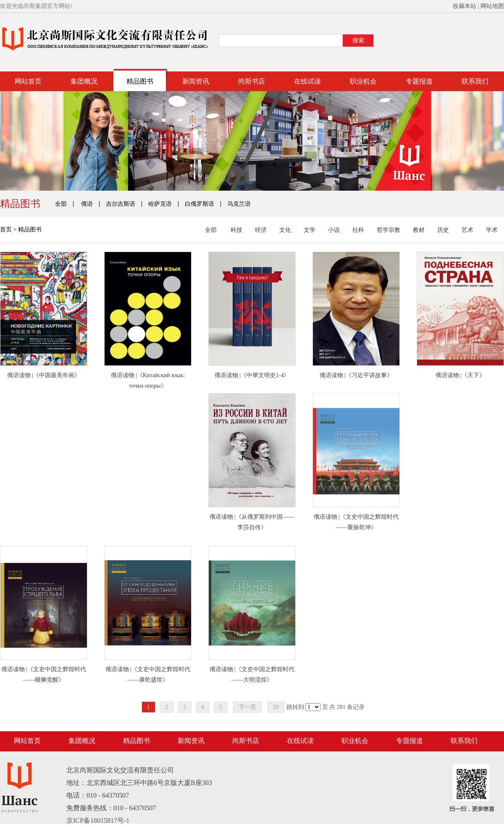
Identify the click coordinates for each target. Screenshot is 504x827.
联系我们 (475, 81)
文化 (285, 230)
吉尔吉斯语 (121, 204)
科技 (236, 230)
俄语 (87, 204)
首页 (6, 230)
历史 (443, 230)
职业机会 (363, 81)
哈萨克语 (160, 204)
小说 (334, 230)
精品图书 (140, 81)
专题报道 (419, 81)
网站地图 (492, 6)
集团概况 (84, 81)
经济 (261, 230)
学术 (492, 230)
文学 (310, 230)
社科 (358, 230)
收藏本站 (465, 6)
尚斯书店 (252, 81)
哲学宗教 (388, 230)
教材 (419, 230)
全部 (61, 204)
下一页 (247, 707)
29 (276, 707)
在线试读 (307, 81)
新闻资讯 (196, 81)
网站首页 (28, 81)
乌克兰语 (239, 204)
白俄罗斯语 (199, 204)
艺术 (467, 230)
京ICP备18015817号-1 (98, 820)
